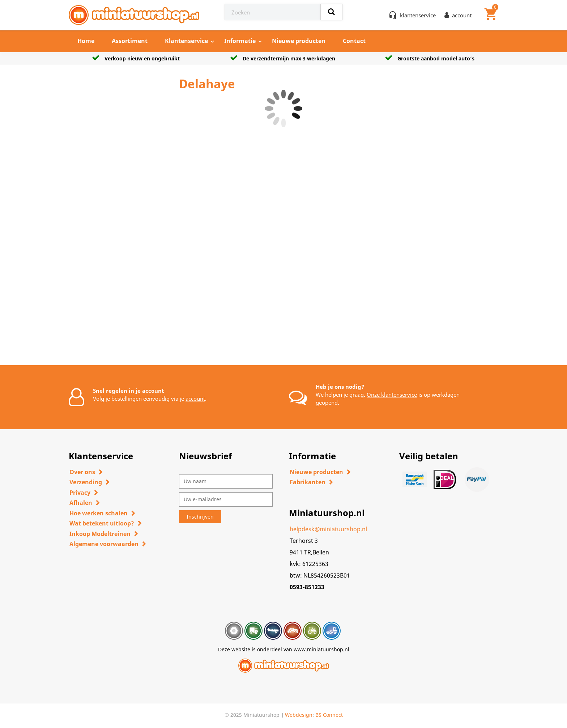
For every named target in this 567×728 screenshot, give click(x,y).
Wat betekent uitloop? (102, 523)
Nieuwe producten (299, 41)
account (195, 399)
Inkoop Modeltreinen (100, 534)
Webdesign (299, 715)
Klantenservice (186, 41)
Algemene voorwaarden (104, 544)
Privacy (80, 493)
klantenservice (418, 15)
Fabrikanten (308, 482)
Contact (354, 41)
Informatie (240, 41)
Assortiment (130, 41)
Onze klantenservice (392, 395)
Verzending (86, 482)
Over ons (82, 472)
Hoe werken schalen (99, 513)
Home (86, 41)
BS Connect (329, 715)
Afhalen (81, 503)
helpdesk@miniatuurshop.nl (328, 529)
